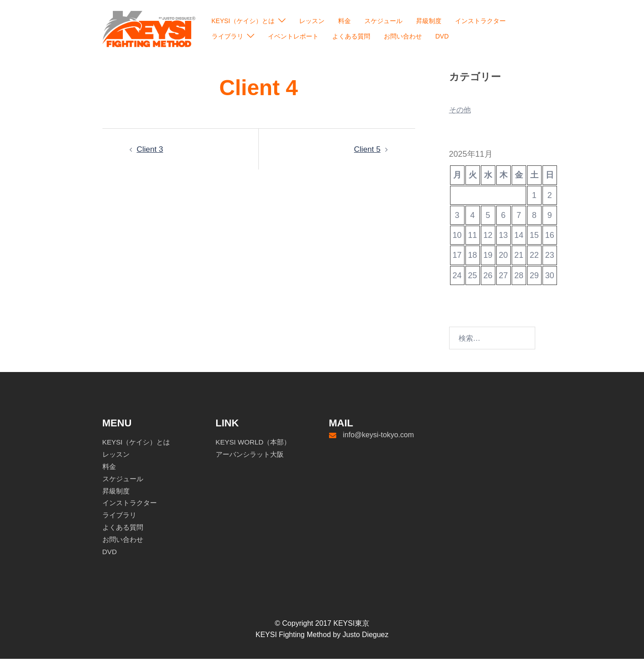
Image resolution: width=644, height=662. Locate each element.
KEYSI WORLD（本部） (255, 445)
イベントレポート (293, 36)
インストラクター (480, 21)
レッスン (312, 21)
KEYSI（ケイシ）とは (243, 21)
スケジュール (383, 21)
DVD (442, 36)
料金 (344, 21)
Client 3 (151, 152)
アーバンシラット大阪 (252, 457)
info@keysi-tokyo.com (379, 438)
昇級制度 (429, 21)
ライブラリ (228, 36)
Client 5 (366, 152)
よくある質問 (351, 36)
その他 (461, 113)
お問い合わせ (403, 36)
